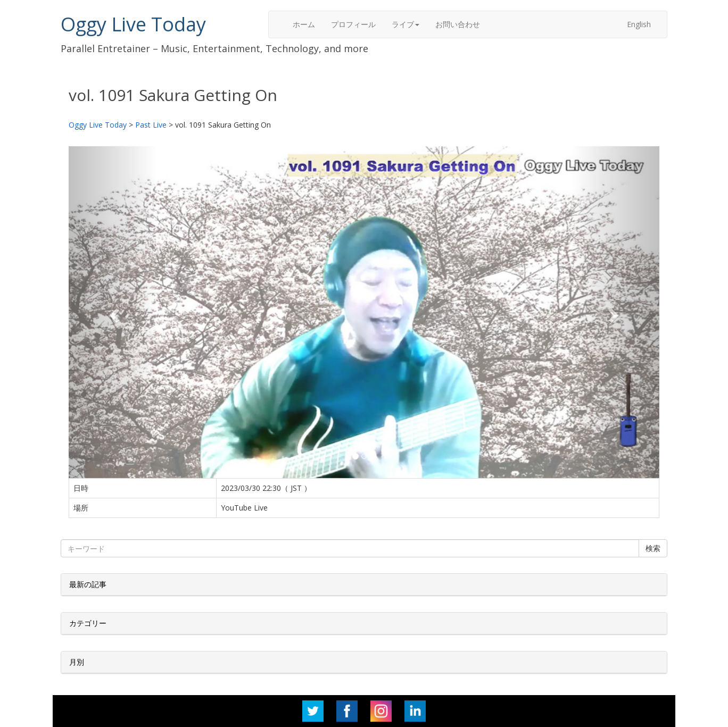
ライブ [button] (406, 24)
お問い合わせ (458, 24)
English (639, 24)
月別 (77, 662)
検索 (653, 548)
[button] (113, 312)
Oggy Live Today (133, 24)
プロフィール (353, 24)
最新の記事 (88, 584)
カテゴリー (88, 623)
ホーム (304, 24)
